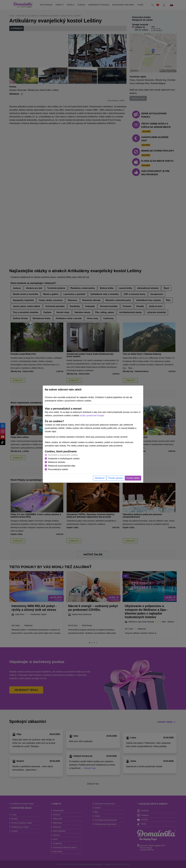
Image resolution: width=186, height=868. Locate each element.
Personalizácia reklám (58, 469)
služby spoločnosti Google (92, 415)
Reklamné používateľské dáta (62, 466)
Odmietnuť (100, 478)
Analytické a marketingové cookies (64, 459)
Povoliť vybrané (116, 478)
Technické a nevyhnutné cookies (63, 455)
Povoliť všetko (133, 478)
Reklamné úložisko (57, 462)
